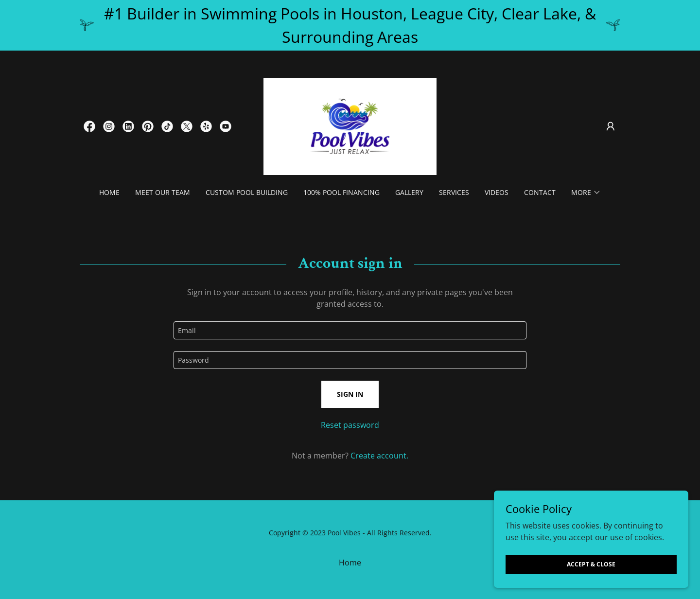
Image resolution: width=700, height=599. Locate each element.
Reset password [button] (350, 425)
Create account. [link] (379, 456)
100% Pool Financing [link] (341, 192)
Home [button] (350, 563)
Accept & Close (591, 564)
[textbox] (350, 330)
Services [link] (454, 192)
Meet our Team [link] (163, 192)
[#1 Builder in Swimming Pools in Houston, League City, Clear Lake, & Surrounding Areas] (350, 25)
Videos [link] (497, 192)
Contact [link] (540, 192)
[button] (611, 126)
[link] (89, 126)
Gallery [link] (409, 192)
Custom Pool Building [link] (247, 192)
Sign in (350, 394)
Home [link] (109, 192)
